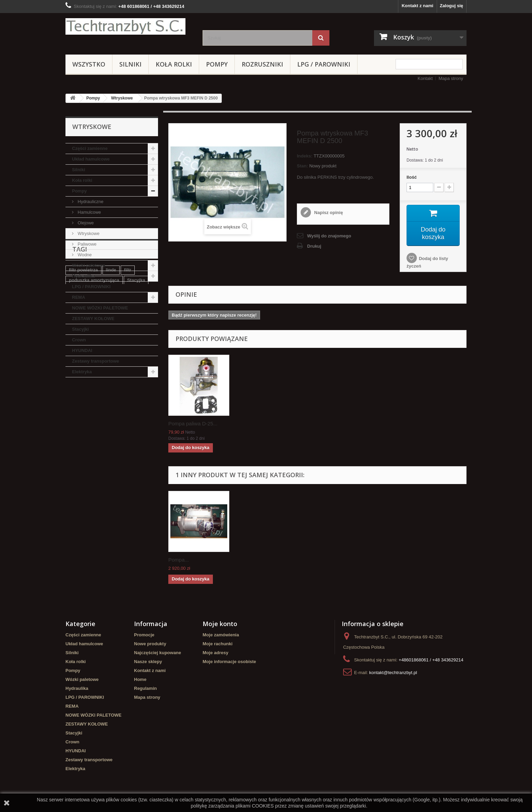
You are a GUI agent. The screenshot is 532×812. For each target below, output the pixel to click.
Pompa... (179, 560)
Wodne (84, 255)
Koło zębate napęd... (192, 423)
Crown (79, 340)
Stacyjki (80, 329)
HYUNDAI (82, 350)
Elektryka (82, 372)
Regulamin (145, 688)
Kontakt (425, 78)
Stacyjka (136, 429)
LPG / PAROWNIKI (324, 64)
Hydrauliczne (90, 202)
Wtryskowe (122, 98)
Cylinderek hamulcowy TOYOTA (103, 450)
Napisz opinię (328, 213)
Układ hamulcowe (91, 159)
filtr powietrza (83, 419)
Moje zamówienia (221, 635)
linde (111, 419)
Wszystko (89, 64)
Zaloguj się (451, 6)
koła (149, 450)
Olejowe (85, 223)
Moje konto (220, 624)
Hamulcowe (89, 212)
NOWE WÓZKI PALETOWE (100, 308)
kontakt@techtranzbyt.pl (393, 673)
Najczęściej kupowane (158, 653)
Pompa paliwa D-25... (261, 423)
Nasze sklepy (148, 662)
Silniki (130, 64)
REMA (78, 297)
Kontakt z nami (418, 6)
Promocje (144, 635)
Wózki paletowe (89, 265)
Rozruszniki (262, 64)
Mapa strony (451, 78)
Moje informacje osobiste (229, 662)
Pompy (217, 64)
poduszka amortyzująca (94, 429)
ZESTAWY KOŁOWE (93, 319)
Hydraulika (83, 276)
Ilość (412, 177)
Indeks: (305, 156)
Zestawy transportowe (95, 361)
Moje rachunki (217, 644)
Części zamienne (90, 148)
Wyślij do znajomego (329, 236)
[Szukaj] (321, 38)
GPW (74, 460)
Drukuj (314, 246)
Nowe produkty (150, 644)
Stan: (303, 166)
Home (140, 679)
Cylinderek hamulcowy (112, 460)
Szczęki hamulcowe (90, 439)
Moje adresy (215, 653)
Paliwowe (87, 244)
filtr (128, 419)
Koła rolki (174, 64)
